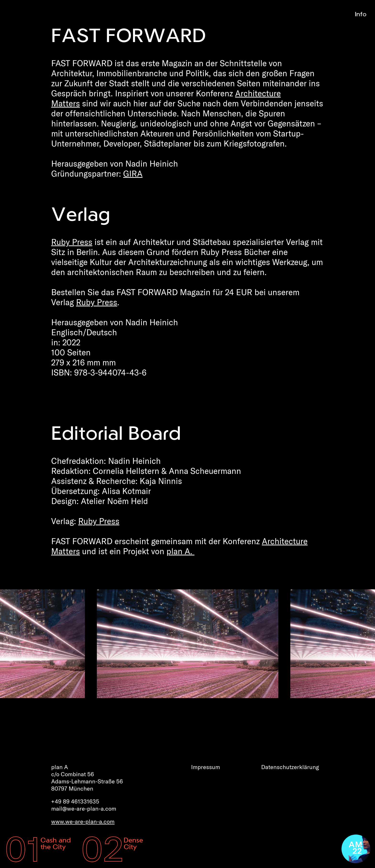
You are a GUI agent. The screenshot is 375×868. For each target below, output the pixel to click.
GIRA (133, 174)
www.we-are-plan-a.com (83, 821)
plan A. (180, 551)
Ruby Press (72, 242)
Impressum (206, 767)
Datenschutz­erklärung (290, 767)
